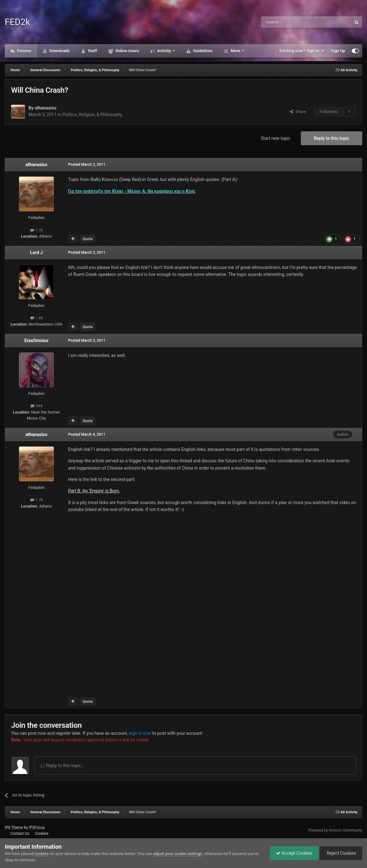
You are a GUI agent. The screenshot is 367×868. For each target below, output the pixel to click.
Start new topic (275, 138)
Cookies (42, 834)
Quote (87, 239)
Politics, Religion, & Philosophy (92, 115)
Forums (24, 51)
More (235, 51)
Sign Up (338, 51)
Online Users (127, 51)
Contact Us (20, 834)
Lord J (36, 253)
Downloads (59, 51)
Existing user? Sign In (302, 51)
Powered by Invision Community (335, 830)
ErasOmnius (36, 340)
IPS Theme (14, 827)
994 (36, 406)
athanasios (45, 108)
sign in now (140, 733)
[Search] (291, 22)
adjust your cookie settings (177, 854)
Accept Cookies (293, 853)
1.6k (37, 318)
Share (298, 112)
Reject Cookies (340, 853)
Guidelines (202, 51)
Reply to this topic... (63, 765)
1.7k (37, 230)
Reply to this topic (332, 138)
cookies (42, 854)
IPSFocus (37, 827)
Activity (164, 51)
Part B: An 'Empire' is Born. (94, 491)
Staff (92, 51)
